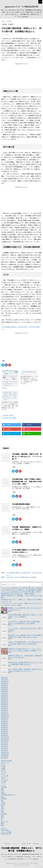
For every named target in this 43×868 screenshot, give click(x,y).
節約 (2, 816)
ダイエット (5, 780)
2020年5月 (4, 689)
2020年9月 (4, 684)
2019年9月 (4, 697)
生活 (2, 810)
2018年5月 (4, 727)
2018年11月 (5, 716)
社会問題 (11, 415)
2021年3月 (4, 678)
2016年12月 (5, 752)
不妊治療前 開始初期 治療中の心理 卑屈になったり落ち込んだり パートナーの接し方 (27, 457)
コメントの (6, 832)
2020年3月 (4, 693)
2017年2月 (4, 748)
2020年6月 (4, 687)
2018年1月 (4, 735)
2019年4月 (4, 706)
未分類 (3, 804)
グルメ (3, 774)
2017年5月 (4, 745)
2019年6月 (4, 703)
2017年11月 (5, 739)
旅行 (2, 800)
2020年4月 (4, 691)
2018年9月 (4, 720)
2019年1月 (4, 712)
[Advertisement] (21, 76)
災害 (2, 808)
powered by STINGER (24, 865)
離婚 (2, 825)
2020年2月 (4, 695)
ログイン (4, 828)
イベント (4, 772)
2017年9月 (4, 743)
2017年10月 (5, 741)
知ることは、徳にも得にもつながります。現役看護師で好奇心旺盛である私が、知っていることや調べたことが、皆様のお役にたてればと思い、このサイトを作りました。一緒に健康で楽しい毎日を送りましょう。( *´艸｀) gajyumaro (21, 857)
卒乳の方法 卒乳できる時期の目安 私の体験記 (21, 577)
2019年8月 (4, 699)
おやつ (3, 764)
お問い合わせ (8, 844)
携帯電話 (4, 799)
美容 (2, 818)
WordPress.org (6, 834)
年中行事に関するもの (8, 795)
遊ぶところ (5, 821)
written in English (6, 761)
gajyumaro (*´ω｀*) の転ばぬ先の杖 (22, 7)
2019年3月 (4, 708)
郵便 (2, 823)
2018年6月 (4, 725)
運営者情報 (36, 844)
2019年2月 (4, 710)
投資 (2, 797)
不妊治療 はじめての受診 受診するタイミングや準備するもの (10, 384)
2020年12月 (5, 682)
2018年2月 (4, 733)
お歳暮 (3, 768)
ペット (3, 783)
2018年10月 (5, 718)
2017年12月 (5, 737)
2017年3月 (4, 746)
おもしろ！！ (5, 762)
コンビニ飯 (5, 776)
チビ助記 (4, 781)
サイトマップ (16, 844)
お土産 (3, 766)
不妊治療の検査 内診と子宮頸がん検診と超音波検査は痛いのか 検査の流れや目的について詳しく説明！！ (27, 482)
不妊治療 (5, 415)
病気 (2, 812)
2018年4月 (4, 729)
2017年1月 (4, 750)
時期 (10, 418)
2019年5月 (4, 705)
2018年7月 (4, 724)
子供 (2, 791)
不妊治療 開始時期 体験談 (21, 504)
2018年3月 (4, 731)
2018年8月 (4, 722)
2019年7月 (4, 701)
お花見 (3, 770)
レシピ (3, 785)
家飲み (3, 793)
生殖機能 (14, 418)
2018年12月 (5, 714)
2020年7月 (4, 685)
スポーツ (4, 778)
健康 (2, 789)
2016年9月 (4, 758)
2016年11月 (5, 754)
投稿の (5, 830)
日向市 (3, 802)
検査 (2, 806)
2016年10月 (5, 756)
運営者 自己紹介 (27, 844)
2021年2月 (4, 680)
